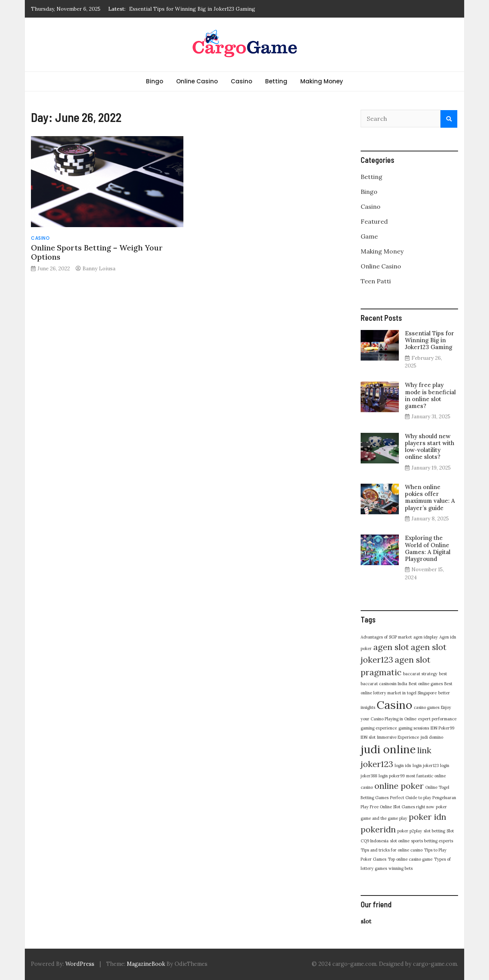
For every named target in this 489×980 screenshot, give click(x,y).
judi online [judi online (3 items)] (388, 749)
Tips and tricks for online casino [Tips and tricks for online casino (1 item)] (392, 850)
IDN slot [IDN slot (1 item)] (368, 737)
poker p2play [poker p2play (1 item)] (410, 831)
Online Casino (197, 81)
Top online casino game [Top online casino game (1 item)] (410, 859)
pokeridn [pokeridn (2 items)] (378, 829)
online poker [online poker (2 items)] (399, 786)
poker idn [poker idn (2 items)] (427, 817)
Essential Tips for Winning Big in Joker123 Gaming (192, 9)
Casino (241, 81)
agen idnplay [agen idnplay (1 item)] (426, 637)
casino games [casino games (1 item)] (427, 707)
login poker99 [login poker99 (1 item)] (392, 776)
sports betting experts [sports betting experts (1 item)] (432, 841)
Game (369, 236)
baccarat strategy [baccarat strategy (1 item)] (420, 674)
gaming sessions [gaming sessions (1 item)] (414, 728)
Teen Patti (376, 281)
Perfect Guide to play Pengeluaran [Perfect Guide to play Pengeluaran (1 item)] (423, 798)
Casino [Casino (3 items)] (394, 705)
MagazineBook (146, 964)
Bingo (155, 81)
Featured (374, 221)
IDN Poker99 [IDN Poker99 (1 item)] (442, 728)
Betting (276, 81)
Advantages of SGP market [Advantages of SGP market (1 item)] (386, 637)
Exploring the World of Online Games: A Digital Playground (428, 548)
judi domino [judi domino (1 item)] (432, 737)
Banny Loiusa (99, 268)
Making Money (322, 81)
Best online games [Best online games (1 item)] (426, 684)
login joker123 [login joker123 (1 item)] (426, 765)
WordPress (80, 964)
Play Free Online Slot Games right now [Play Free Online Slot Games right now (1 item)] (398, 807)
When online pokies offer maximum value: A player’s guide (430, 497)
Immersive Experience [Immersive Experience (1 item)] (398, 737)
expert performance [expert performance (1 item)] (437, 719)
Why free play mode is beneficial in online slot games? (430, 395)
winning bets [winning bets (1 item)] (401, 868)
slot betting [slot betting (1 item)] (434, 831)
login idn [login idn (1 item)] (403, 765)
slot (366, 921)
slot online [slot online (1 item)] (400, 841)
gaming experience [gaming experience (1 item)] (379, 728)
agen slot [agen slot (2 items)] (391, 647)
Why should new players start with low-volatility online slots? (430, 447)
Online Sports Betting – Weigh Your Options (97, 252)
